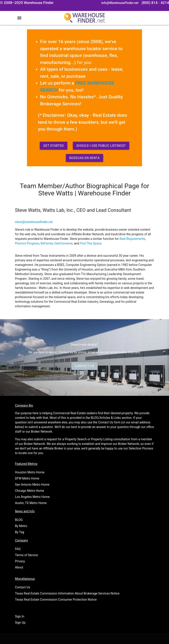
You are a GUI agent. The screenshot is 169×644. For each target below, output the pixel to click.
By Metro (21, 526)
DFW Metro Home (27, 478)
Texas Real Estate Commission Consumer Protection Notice (56, 600)
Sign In (20, 616)
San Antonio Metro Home (32, 485)
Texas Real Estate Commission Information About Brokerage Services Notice (67, 593)
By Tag (20, 532)
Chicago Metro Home (29, 491)
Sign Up (20, 623)
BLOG (19, 520)
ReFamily (47, 243)
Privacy (20, 561)
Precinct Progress (27, 243)
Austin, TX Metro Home (31, 503)
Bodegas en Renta (85, 158)
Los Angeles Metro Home (32, 497)
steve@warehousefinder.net (34, 222)
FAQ (18, 549)
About (19, 567)
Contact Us (84, 366)
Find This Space (91, 243)
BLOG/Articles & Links (106, 418)
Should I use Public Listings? (101, 146)
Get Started (54, 146)
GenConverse (63, 243)
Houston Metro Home (30, 472)
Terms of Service (26, 555)
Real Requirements (132, 239)
